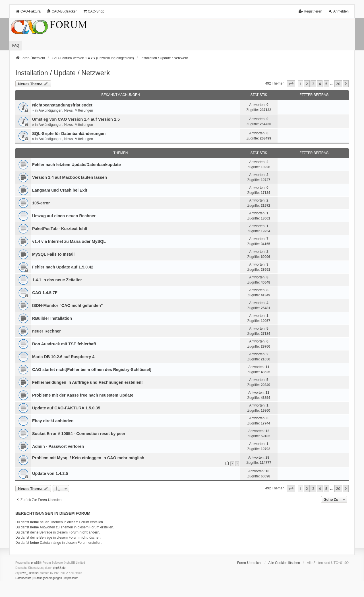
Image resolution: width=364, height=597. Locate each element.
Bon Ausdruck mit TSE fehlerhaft (64, 344)
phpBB (36, 563)
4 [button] (320, 84)
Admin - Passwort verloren (58, 446)
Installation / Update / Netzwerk (63, 73)
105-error (41, 203)
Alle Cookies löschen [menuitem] (284, 563)
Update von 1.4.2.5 (50, 473)
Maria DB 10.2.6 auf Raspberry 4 (63, 357)
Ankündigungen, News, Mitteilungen (66, 110)
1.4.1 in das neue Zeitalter (57, 280)
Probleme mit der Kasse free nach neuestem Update (83, 395)
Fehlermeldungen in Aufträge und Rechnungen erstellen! (87, 382)
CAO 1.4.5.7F (45, 293)
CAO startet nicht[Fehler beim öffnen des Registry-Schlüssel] (92, 370)
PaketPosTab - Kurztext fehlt (60, 229)
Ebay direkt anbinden (53, 421)
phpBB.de (59, 568)
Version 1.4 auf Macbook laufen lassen (70, 177)
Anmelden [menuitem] (338, 11)
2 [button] (307, 84)
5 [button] (326, 84)
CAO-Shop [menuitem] (94, 11)
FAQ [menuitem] (16, 46)
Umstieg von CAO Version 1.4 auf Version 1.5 (76, 119)
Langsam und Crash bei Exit (60, 190)
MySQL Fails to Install (53, 254)
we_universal (31, 573)
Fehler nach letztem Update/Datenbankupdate (76, 165)
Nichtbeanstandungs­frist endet (62, 105)
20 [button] (338, 84)
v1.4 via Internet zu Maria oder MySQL (69, 241)
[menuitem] (23, 578)
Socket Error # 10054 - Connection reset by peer (79, 434)
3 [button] (313, 84)
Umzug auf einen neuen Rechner (64, 216)
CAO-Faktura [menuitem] (28, 11)
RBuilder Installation (52, 318)
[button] (291, 84)
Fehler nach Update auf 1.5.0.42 (63, 267)
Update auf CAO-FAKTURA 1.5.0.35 (66, 408)
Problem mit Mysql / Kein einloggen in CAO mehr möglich (88, 458)
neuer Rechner (46, 331)
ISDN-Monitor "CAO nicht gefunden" (68, 305)
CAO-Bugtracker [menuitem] (62, 11)
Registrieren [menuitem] (310, 11)
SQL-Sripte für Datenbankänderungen (69, 134)
